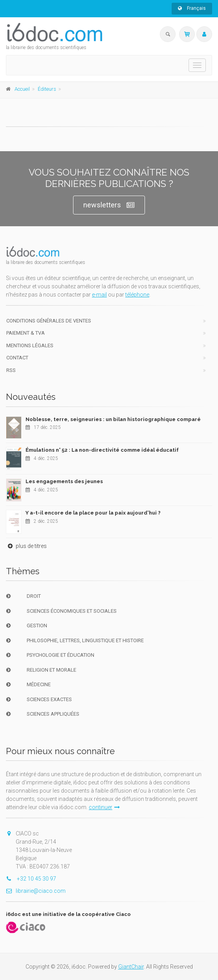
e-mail (99, 295)
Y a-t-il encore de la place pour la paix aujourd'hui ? (93, 513)
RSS (11, 370)
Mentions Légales (30, 345)
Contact (17, 358)
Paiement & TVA (26, 333)
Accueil (22, 89)
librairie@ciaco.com (36, 891)
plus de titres (26, 546)
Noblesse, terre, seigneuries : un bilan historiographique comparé (113, 419)
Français (192, 8)
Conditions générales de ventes (49, 321)
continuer (104, 807)
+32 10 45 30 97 (31, 879)
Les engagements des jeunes (64, 481)
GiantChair (131, 967)
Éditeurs (47, 89)
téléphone (137, 295)
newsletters (109, 205)
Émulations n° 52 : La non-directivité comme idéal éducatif (102, 450)
